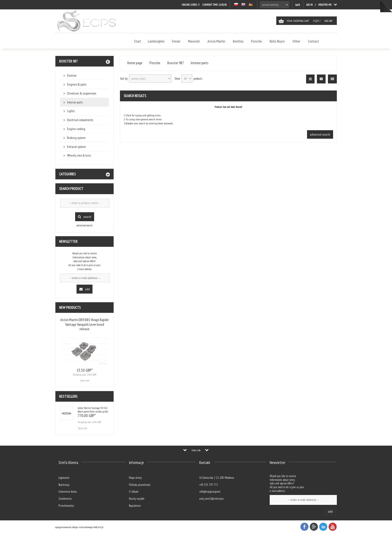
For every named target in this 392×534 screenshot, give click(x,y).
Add (85, 289)
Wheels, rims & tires (79, 155)
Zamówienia (65, 499)
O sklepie (134, 492)
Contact (313, 41)
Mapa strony (135, 478)
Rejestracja (64, 485)
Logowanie (64, 478)
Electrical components (80, 120)
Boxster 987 (68, 61)
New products (70, 307)
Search (85, 217)
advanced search (85, 225)
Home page (135, 63)
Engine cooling (76, 129)
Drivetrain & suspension (82, 93)
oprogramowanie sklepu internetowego (74, 527)
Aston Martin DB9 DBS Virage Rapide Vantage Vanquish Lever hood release (85, 324)
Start (138, 41)
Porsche (257, 41)
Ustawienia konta (68, 492)
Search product (71, 188)
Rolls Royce (277, 41)
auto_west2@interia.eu (211, 499)
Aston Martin (216, 41)
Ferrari (176, 41)
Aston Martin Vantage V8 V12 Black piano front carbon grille (93, 410)
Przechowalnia (66, 506)
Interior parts (75, 102)
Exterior (72, 75)
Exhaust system (76, 147)
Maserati (194, 41)
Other (296, 41)
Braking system (76, 138)
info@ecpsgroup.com (210, 492)
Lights (71, 111)
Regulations (135, 506)
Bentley (238, 41)
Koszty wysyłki (137, 499)
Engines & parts (77, 84)
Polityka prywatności (140, 485)
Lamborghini (156, 41)
